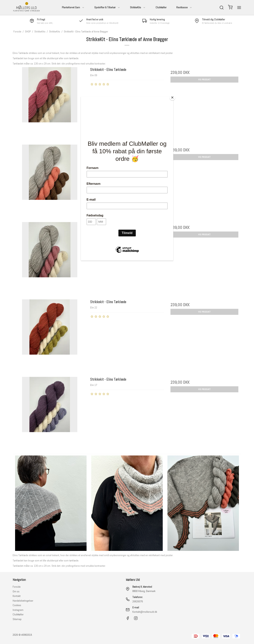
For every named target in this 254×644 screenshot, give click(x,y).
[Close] (172, 97)
